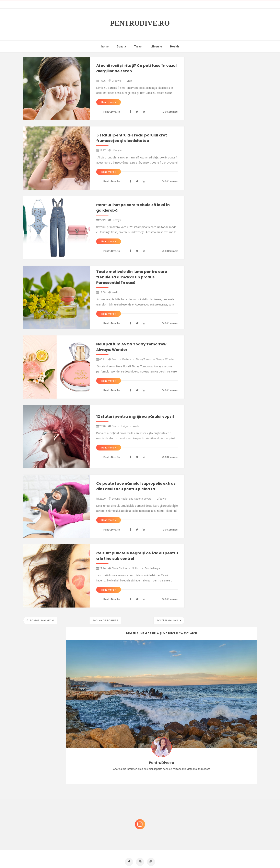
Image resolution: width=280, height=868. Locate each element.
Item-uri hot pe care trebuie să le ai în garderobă (133, 208)
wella (136, 426)
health (115, 292)
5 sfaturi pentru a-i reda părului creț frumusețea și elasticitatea (132, 138)
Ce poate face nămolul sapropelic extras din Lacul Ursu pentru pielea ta (136, 486)
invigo (126, 426)
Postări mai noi (168, 620)
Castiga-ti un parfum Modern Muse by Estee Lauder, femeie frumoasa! (224, 764)
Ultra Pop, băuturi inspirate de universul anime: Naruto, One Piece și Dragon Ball (225, 825)
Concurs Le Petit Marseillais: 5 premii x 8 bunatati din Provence (225, 744)
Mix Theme (174, 857)
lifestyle (119, 81)
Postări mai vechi (42, 620)
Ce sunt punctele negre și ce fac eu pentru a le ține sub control (137, 556)
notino (138, 568)
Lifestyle (156, 46)
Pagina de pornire (105, 620)
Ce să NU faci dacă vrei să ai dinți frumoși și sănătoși (223, 803)
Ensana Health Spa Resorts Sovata (133, 499)
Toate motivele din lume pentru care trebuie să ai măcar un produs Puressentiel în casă (132, 277)
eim (116, 426)
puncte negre (152, 568)
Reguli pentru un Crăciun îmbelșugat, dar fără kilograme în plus (225, 784)
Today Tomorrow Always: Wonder (155, 359)
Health (174, 46)
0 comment (170, 112)
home (105, 46)
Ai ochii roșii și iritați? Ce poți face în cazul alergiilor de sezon (136, 68)
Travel (138, 46)
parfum (129, 359)
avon (116, 359)
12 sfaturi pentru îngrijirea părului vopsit (135, 416)
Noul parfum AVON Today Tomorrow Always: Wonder (131, 347)
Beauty (121, 46)
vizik (129, 81)
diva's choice (121, 568)
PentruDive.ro (140, 23)
